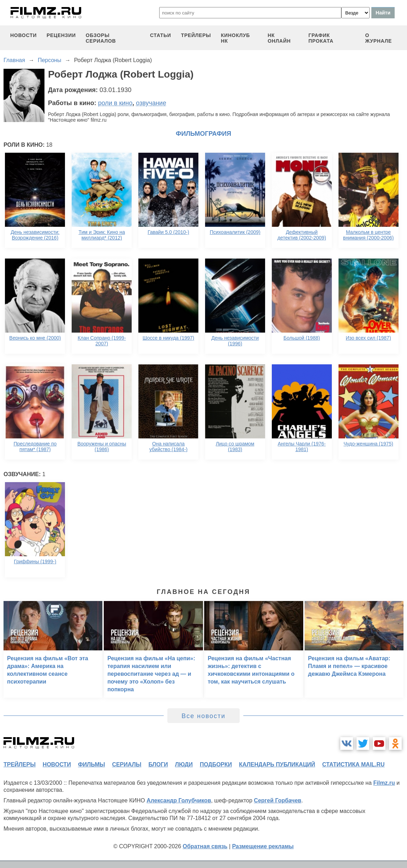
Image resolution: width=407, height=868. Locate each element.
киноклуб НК (235, 38)
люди (184, 764)
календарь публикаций (277, 764)
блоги (158, 764)
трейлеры (196, 35)
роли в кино (115, 103)
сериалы (127, 764)
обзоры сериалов (101, 38)
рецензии (61, 35)
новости (23, 35)
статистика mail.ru (354, 764)
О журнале (379, 38)
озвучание (151, 103)
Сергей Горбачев (277, 800)
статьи (161, 35)
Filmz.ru (384, 783)
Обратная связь (205, 846)
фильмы (91, 764)
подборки (216, 764)
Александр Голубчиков (179, 800)
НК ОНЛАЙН (279, 38)
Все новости (203, 716)
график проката (321, 38)
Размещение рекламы (263, 846)
